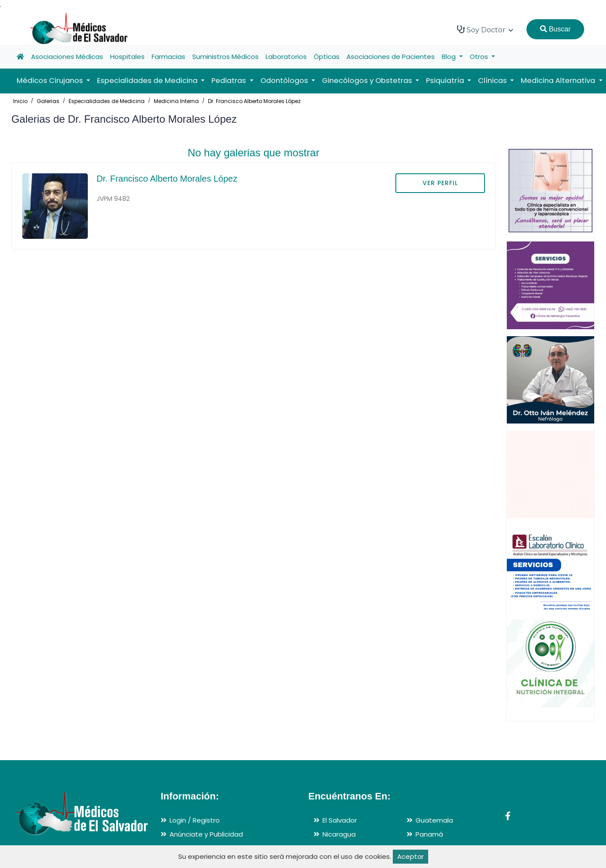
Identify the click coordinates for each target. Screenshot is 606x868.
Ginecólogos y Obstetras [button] (368, 81)
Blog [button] (450, 57)
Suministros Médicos (225, 57)
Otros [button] (480, 57)
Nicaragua (339, 834)
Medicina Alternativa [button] (559, 81)
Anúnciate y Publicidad (206, 834)
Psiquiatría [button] (446, 81)
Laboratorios (286, 57)
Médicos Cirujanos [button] (51, 81)
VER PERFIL (440, 183)
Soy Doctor (485, 30)
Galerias (48, 101)
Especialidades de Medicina (107, 101)
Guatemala (434, 820)
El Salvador (340, 820)
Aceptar (410, 856)
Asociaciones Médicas (67, 57)
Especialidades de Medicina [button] (148, 81)
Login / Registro (195, 820)
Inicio (20, 101)
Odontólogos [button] (285, 81)
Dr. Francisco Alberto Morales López (254, 101)
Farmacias (168, 57)
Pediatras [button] (230, 81)
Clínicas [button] (493, 81)
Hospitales (127, 57)
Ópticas (327, 57)
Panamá (429, 834)
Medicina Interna (176, 101)
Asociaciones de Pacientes (391, 57)
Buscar (555, 29)
